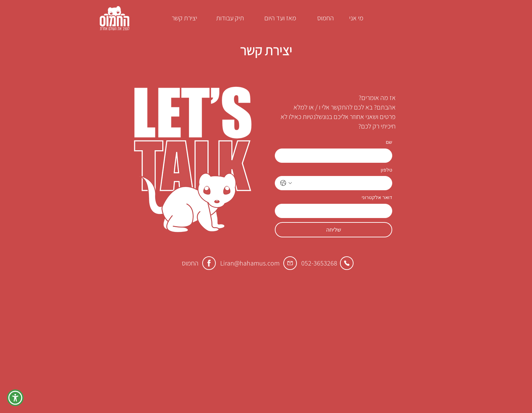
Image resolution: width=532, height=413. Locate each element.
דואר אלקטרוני (377, 197)
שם (389, 142)
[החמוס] (325, 18)
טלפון (386, 170)
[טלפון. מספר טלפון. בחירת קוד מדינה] (286, 183)
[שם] (336, 156)
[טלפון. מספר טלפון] (340, 183)
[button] (15, 398)
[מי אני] (356, 18)
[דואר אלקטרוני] (336, 211)
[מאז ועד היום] (280, 18)
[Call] (347, 263)
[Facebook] (209, 263)
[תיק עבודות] (230, 18)
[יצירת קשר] (184, 18)
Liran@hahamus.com (250, 263)
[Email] (290, 263)
